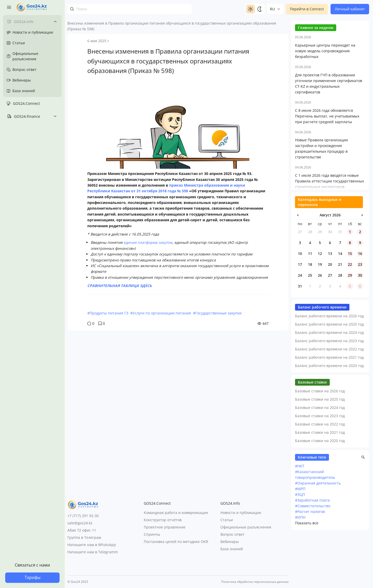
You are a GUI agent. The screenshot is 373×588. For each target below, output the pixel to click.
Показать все (307, 577)
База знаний (232, 549)
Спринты (152, 535)
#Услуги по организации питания (161, 313)
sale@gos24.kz (80, 523)
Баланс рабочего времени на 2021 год (329, 411)
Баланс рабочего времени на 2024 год (329, 387)
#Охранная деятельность (318, 537)
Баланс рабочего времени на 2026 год (329, 370)
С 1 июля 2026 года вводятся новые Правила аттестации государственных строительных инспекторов (329, 235)
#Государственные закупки (217, 313)
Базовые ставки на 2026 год (320, 445)
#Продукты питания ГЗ (108, 313)
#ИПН (300, 571)
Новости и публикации (241, 513)
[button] (363, 511)
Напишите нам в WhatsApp (92, 545)
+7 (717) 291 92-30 (83, 516)
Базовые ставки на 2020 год (320, 495)
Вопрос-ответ (232, 535)
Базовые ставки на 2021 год (320, 486)
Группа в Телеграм (84, 537)
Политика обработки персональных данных (255, 582)
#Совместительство (313, 560)
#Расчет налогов (310, 566)
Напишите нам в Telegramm (93, 552)
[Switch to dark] (259, 9)
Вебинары (230, 542)
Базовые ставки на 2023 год (320, 470)
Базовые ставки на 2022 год (320, 478)
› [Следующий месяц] (362, 269)
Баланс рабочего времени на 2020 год (329, 420)
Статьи (227, 520)
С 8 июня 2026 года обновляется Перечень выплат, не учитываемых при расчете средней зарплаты (327, 170)
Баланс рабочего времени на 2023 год (329, 395)
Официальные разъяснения (246, 527)
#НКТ (300, 520)
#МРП (300, 543)
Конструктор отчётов (163, 520)
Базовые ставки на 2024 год (320, 462)
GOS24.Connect (26, 103)
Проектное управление (165, 527)
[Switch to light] (250, 9)
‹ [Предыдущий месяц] (298, 269)
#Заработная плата (312, 554)
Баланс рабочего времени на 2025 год (329, 378)
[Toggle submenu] (55, 21)
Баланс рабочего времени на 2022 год (329, 403)
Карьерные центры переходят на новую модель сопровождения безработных (325, 105)
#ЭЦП (300, 549)
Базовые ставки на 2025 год (320, 453)
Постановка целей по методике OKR (176, 542)
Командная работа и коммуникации (176, 513)
